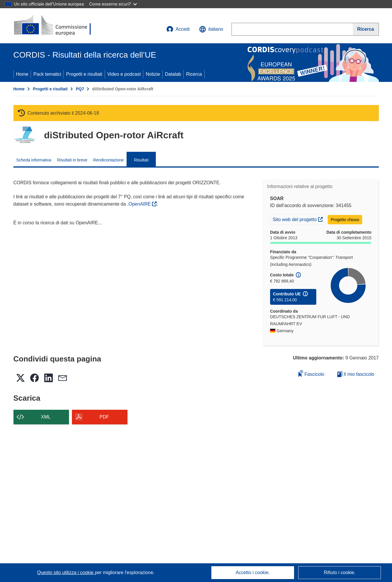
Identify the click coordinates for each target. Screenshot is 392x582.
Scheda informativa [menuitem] (34, 160)
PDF (104, 417)
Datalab (173, 74)
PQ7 (80, 89)
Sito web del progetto (299, 219)
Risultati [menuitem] (141, 160)
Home (22, 74)
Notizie (153, 74)
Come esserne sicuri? (113, 4)
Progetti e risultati (84, 74)
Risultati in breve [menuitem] (72, 160)
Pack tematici (47, 74)
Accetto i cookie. (253, 572)
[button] (211, 29)
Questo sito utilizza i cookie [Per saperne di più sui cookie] (66, 572)
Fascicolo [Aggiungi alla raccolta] (311, 373)
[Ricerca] (366, 29)
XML (46, 417)
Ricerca (194, 74)
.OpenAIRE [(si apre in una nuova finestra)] (140, 204)
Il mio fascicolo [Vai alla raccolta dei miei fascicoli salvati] (356, 374)
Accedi (178, 29)
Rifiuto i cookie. (340, 572)
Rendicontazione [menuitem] (108, 160)
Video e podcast (124, 74)
